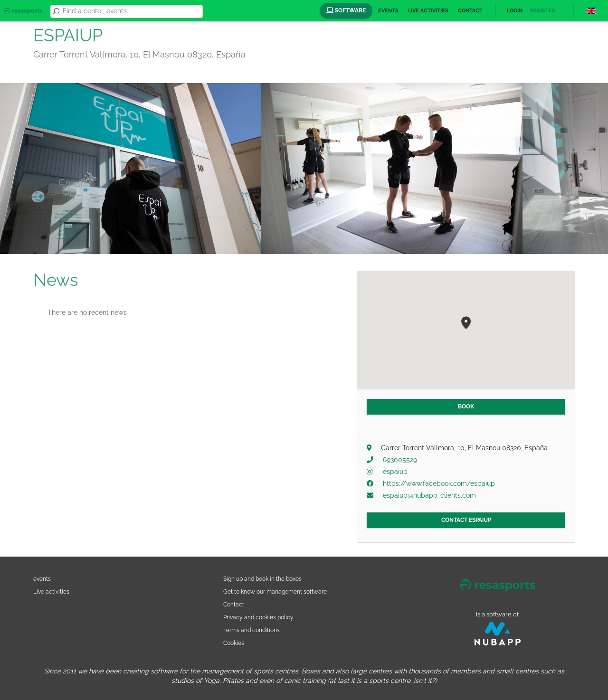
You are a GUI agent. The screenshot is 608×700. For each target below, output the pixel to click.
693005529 (400, 460)
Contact (470, 11)
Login (515, 11)
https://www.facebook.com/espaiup (439, 483)
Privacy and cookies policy (258, 617)
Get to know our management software (275, 591)
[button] (466, 323)
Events (388, 11)
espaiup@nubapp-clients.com (429, 495)
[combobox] (131, 11)
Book (466, 407)
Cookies (234, 643)
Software (346, 10)
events (42, 579)
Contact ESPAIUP (466, 520)
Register (543, 11)
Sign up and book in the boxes (262, 579)
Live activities (428, 11)
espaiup (395, 472)
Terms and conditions (252, 630)
